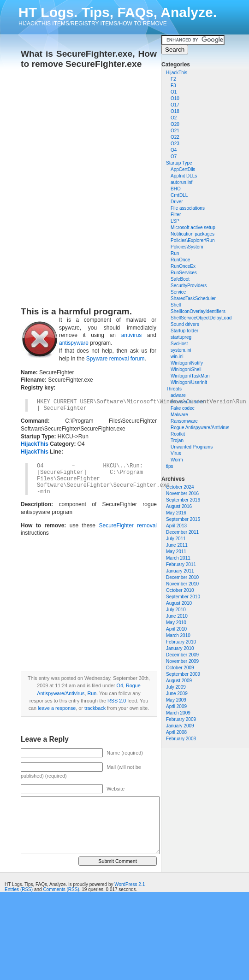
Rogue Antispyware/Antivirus (200, 428)
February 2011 (181, 564)
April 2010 (176, 629)
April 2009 (176, 706)
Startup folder (184, 331)
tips (170, 466)
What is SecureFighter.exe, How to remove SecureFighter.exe (89, 59)
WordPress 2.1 (130, 884)
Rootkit (178, 434)
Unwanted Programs (192, 447)
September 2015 (183, 519)
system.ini (181, 350)
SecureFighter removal (128, 525)
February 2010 (181, 642)
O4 (120, 685)
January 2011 (180, 571)
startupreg (181, 337)
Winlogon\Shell (186, 369)
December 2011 (182, 532)
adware (178, 395)
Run (92, 693)
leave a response (57, 708)
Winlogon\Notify (187, 363)
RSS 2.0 (117, 701)
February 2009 (181, 719)
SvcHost (179, 344)
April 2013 (176, 526)
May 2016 (176, 513)
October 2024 (180, 487)
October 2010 (180, 590)
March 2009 (178, 713)
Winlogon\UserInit (189, 382)
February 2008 (181, 739)
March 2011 (178, 558)
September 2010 (183, 597)
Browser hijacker (188, 402)
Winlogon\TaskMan (190, 376)
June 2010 (177, 616)
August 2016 (179, 506)
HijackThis (177, 73)
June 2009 (177, 694)
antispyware (74, 343)
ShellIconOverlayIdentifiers (198, 311)
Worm (177, 460)
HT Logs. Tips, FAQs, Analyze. (118, 12)
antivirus (132, 335)
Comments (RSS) (61, 889)
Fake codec (183, 408)
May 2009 (176, 700)
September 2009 (183, 674)
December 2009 (182, 655)
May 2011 (176, 552)
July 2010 (176, 610)
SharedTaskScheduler (193, 298)
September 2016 (183, 500)
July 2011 (176, 539)
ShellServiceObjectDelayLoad (201, 318)
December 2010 (182, 577)
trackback (95, 708)
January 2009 (180, 726)
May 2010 (176, 623)
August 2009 (179, 681)
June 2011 (177, 545)
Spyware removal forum (116, 359)
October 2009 (180, 668)
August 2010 (179, 603)
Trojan (177, 440)
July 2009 (176, 687)
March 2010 (178, 635)
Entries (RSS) (19, 889)
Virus (176, 453)
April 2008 (176, 732)
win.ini (177, 357)
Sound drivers (185, 324)
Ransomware (184, 421)
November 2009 (182, 661)
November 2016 (182, 493)
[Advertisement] (109, 185)
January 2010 (180, 648)
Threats (174, 389)
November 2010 (182, 584)
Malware (179, 415)
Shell (176, 305)
